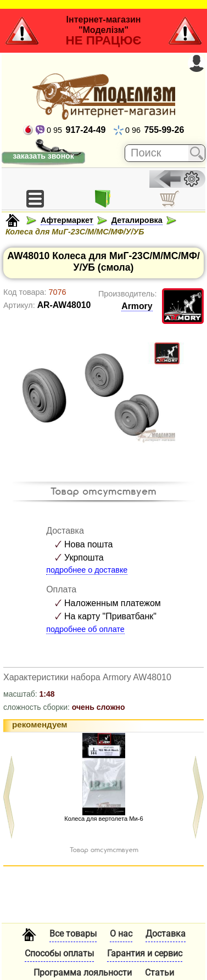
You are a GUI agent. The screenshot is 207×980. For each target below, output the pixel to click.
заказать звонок (43, 156)
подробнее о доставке (87, 570)
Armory (137, 306)
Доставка (166, 934)
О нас (121, 934)
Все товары (73, 934)
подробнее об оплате (85, 629)
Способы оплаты (59, 953)
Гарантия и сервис (145, 953)
